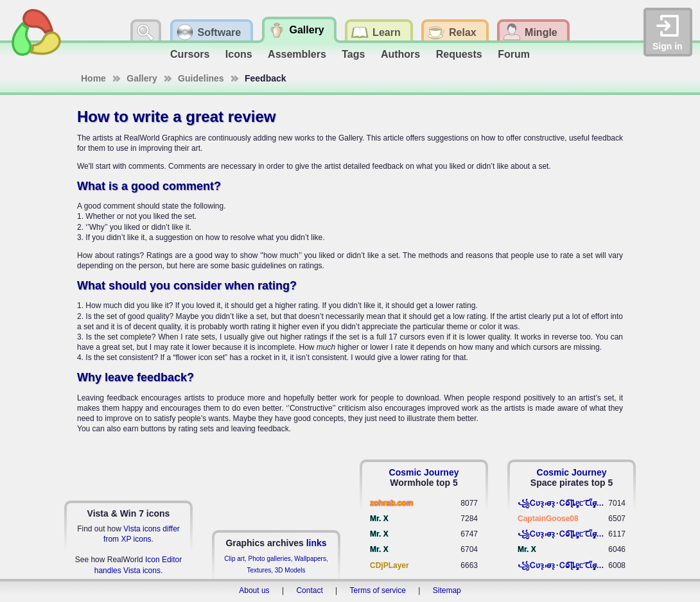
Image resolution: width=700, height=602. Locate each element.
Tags (353, 54)
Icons (239, 54)
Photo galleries (270, 559)
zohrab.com (391, 503)
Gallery (142, 78)
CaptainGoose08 (548, 519)
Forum (514, 54)
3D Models (290, 570)
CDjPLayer (389, 565)
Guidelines (201, 78)
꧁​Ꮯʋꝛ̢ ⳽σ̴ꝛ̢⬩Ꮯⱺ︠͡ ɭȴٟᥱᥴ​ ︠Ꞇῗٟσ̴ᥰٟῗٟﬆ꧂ (563, 503)
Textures (259, 570)
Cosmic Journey (424, 472)
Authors (400, 54)
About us (254, 590)
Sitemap (447, 590)
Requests (459, 54)
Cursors (190, 54)
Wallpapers (310, 559)
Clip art (234, 559)
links (317, 543)
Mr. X (379, 519)
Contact (309, 590)
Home (93, 78)
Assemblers (297, 54)
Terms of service (378, 590)
